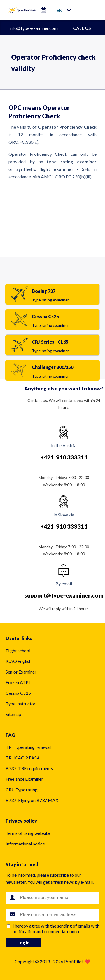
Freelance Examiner (24, 779)
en (60, 10)
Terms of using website (28, 833)
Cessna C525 (18, 693)
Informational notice (25, 844)
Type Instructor (21, 704)
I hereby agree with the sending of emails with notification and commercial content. (56, 929)
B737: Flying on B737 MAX (32, 800)
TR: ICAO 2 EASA (23, 758)
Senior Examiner (21, 672)
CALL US (82, 28)
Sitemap (13, 714)
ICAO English (18, 661)
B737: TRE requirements (29, 768)
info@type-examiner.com (33, 28)
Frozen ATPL (18, 682)
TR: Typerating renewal (28, 747)
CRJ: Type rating (22, 789)
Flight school (18, 650)
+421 (64, 457)
